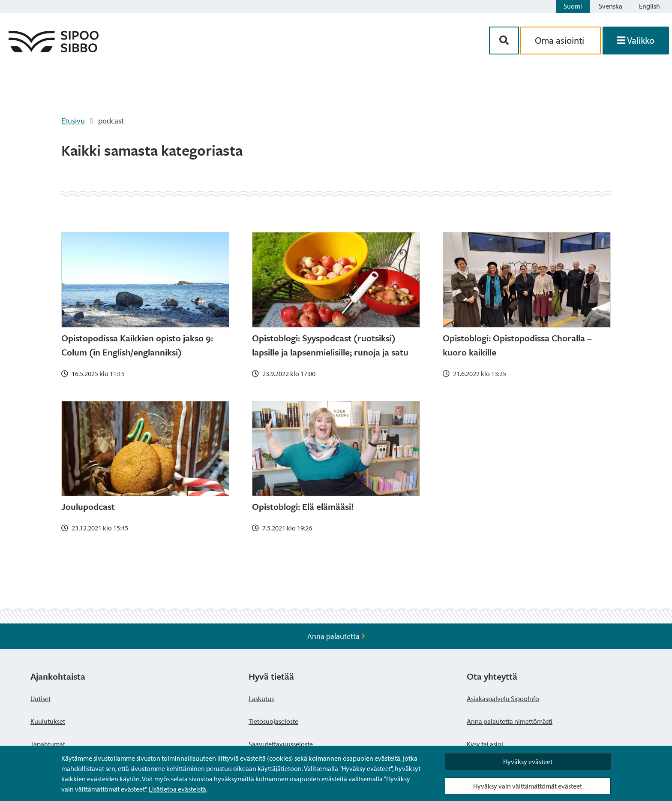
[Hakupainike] (504, 41)
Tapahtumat (48, 744)
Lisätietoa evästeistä (177, 789)
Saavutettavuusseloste (281, 744)
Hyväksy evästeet (528, 762)
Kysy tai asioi (485, 744)
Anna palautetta (336, 636)
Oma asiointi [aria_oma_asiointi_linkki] (561, 40)
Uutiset (40, 699)
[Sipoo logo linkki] (54, 50)
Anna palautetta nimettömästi (510, 721)
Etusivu (73, 121)
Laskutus (261, 699)
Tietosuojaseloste (273, 721)
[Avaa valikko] (636, 41)
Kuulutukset (48, 721)
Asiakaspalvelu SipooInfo (503, 699)
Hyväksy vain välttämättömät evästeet (528, 786)
